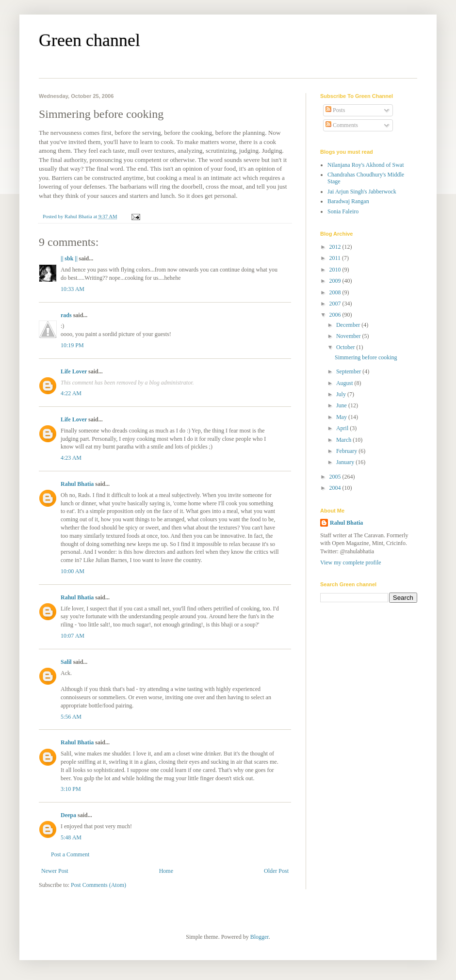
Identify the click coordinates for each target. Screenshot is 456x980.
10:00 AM (73, 571)
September (349, 371)
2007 (336, 304)
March (344, 440)
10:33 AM (73, 289)
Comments (342, 125)
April (343, 428)
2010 (336, 270)
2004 (336, 488)
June (342, 405)
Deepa (68, 815)
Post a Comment (70, 854)
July (342, 394)
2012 (336, 247)
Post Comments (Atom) (98, 885)
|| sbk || (69, 258)
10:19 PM (72, 345)
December (349, 325)
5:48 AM (71, 837)
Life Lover (74, 371)
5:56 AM (71, 717)
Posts (335, 110)
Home (166, 871)
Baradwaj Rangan (348, 201)
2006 (336, 315)
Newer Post (55, 871)
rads (66, 315)
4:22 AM (71, 393)
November (349, 336)
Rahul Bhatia (77, 484)
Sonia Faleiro (343, 211)
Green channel (90, 40)
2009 (336, 281)
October (346, 347)
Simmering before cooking (366, 357)
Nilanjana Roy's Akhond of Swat (366, 165)
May (342, 417)
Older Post (276, 871)
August (345, 383)
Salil (66, 662)
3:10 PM (71, 789)
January (346, 462)
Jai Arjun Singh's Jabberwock (362, 192)
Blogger (260, 937)
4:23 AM (71, 458)
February (347, 451)
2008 (336, 292)
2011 (336, 258)
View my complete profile (351, 562)
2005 (336, 477)
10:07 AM (73, 636)
